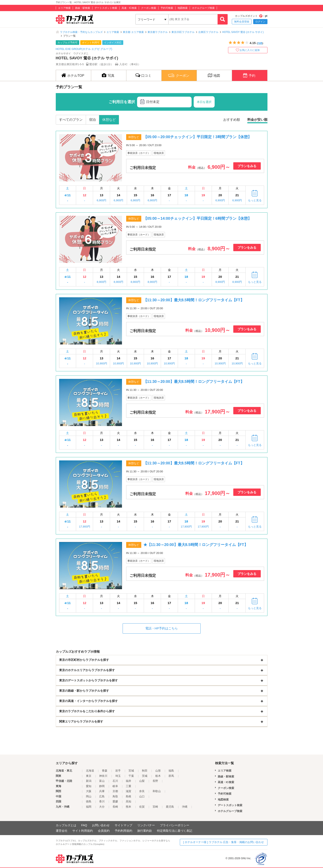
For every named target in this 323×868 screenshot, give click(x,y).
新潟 (89, 781)
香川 (102, 801)
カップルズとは (66, 825)
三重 (128, 786)
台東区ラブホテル (208, 32)
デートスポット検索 (106, 8)
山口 (142, 796)
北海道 (90, 771)
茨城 (145, 776)
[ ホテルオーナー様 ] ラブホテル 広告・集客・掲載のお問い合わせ (224, 842)
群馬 (171, 776)
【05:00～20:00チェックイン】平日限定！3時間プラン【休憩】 (197, 137)
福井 (128, 781)
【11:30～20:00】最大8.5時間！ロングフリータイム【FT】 (194, 300)
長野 (155, 781)
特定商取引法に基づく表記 (175, 831)
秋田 (145, 771)
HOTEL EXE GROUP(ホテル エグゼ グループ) (84, 49)
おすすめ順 (232, 120)
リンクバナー (146, 825)
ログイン (260, 22)
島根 (128, 796)
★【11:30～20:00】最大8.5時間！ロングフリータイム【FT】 (196, 545)
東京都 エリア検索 (133, 32)
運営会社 (62, 831)
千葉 (131, 776)
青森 (105, 771)
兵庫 (102, 791)
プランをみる (247, 166)
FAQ (84, 825)
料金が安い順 (257, 120)
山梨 (142, 781)
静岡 (102, 786)
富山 (102, 781)
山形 (158, 771)
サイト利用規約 (83, 831)
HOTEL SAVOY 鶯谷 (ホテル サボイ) (243, 32)
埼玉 (118, 776)
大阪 (89, 791)
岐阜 (115, 786)
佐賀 (142, 807)
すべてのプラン (71, 120)
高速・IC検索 (129, 8)
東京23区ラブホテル (183, 32)
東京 (89, 776)
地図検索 (183, 8)
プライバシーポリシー (175, 825)
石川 (115, 781)
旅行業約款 (145, 831)
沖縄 (185, 807)
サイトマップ (123, 825)
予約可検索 (167, 8)
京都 (115, 791)
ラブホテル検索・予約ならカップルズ (81, 32)
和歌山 (157, 791)
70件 (260, 43)
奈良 (142, 791)
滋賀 (128, 791)
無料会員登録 (242, 22)
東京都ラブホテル (158, 32)
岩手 (118, 771)
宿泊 (92, 120)
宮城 (131, 771)
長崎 (115, 807)
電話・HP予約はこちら (162, 628)
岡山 (89, 796)
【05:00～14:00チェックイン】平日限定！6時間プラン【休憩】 (197, 218)
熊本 (128, 807)
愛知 (89, 786)
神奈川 (103, 776)
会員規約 (104, 831)
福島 (171, 771)
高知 (128, 801)
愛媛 (115, 801)
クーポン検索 (149, 8)
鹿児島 (170, 807)
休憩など (109, 120)
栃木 (158, 776)
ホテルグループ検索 (203, 8)
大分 (102, 807)
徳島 (89, 801)
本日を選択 (204, 102)
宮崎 (155, 807)
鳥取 (115, 796)
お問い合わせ (101, 825)
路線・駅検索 (83, 8)
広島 (102, 796)
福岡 (89, 807)
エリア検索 (64, 8)
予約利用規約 (123, 831)
